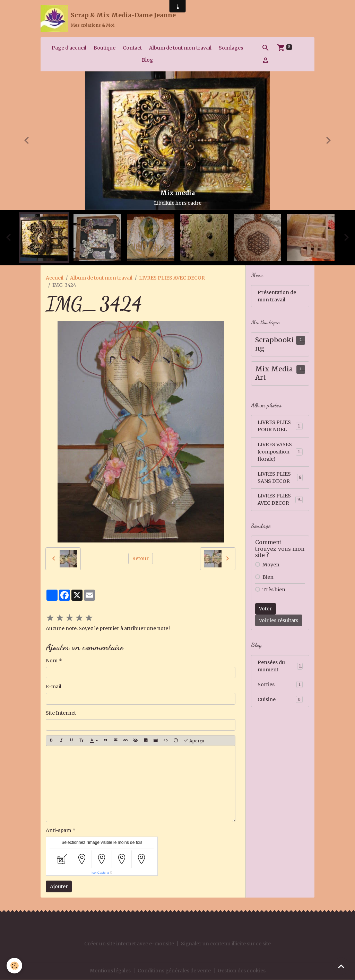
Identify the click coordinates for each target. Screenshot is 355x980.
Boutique (105, 48)
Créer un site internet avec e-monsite (129, 944)
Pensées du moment (280, 667)
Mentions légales (110, 971)
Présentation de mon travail (277, 296)
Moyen (271, 566)
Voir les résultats (279, 621)
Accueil (55, 278)
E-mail (54, 687)
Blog (148, 60)
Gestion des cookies (242, 971)
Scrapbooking (275, 345)
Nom (52, 661)
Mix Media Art (274, 374)
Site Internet (61, 713)
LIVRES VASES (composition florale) (281, 452)
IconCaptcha (100, 873)
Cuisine (280, 700)
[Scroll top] (341, 966)
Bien (268, 578)
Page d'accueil (69, 48)
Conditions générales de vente (174, 971)
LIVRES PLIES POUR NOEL (280, 427)
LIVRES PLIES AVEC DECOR (172, 278)
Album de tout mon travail (180, 48)
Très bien (274, 591)
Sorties (280, 686)
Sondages (231, 48)
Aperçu (194, 741)
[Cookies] (15, 966)
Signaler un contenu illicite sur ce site (226, 944)
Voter (265, 610)
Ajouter (59, 887)
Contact (132, 48)
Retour (140, 559)
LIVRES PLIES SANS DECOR (280, 478)
